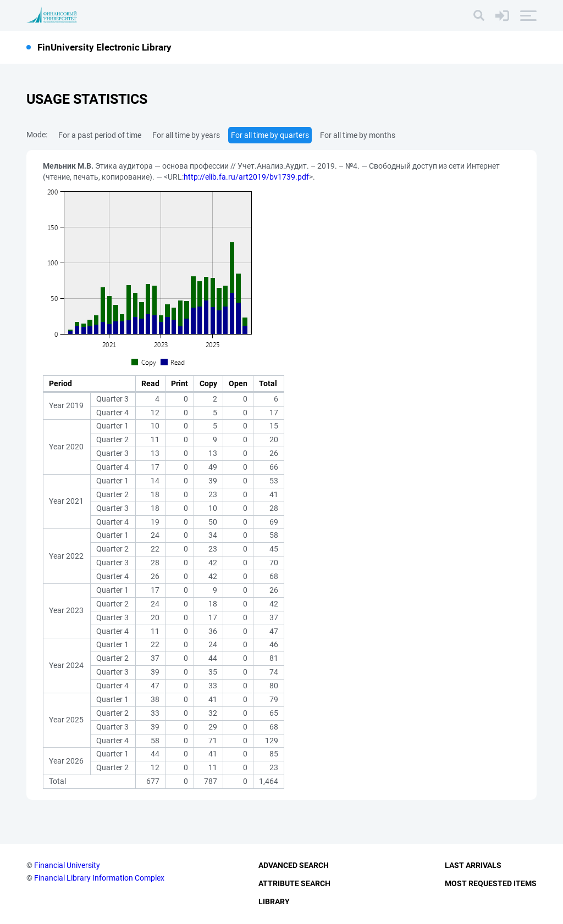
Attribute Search (294, 883)
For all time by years (186, 135)
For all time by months (358, 135)
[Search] (479, 15)
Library (274, 901)
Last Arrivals (473, 865)
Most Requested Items (491, 883)
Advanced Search (294, 865)
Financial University (67, 865)
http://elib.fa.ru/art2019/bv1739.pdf (246, 177)
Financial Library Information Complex (99, 878)
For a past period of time (100, 135)
